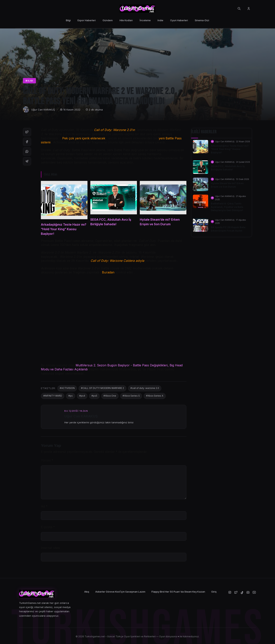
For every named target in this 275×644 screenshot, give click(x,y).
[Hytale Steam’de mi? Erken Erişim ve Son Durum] (163, 209)
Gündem (108, 20)
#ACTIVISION (67, 389)
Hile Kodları (126, 20)
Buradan (108, 273)
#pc (71, 396)
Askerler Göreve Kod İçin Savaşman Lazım (120, 592)
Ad (44, 507)
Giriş (214, 592)
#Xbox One (110, 396)
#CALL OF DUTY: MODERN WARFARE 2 (103, 389)
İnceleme (145, 20)
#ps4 (82, 396)
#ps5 (95, 396)
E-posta (48, 527)
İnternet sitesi (50, 548)
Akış (87, 592)
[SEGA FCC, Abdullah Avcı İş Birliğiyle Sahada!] (114, 209)
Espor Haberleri (87, 20)
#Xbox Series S (132, 396)
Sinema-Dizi (202, 20)
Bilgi (68, 20)
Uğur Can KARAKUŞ (43, 110)
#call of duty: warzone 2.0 (145, 389)
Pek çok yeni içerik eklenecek (84, 138)
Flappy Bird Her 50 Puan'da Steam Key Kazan (178, 592)
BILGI (29, 81)
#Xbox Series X (156, 396)
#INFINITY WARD (53, 396)
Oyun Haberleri (179, 20)
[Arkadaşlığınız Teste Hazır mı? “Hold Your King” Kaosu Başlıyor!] (64, 209)
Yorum (47, 461)
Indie (160, 20)
